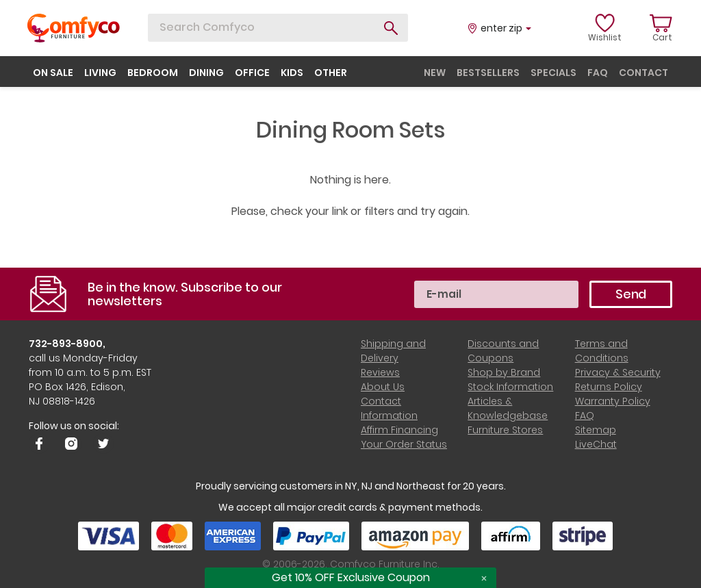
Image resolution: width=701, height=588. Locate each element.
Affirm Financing (399, 430)
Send (631, 294)
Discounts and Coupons (503, 351)
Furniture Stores (505, 430)
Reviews (380, 372)
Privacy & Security (618, 372)
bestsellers (488, 73)
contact (643, 73)
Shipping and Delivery (393, 351)
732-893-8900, (67, 344)
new (435, 73)
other (331, 73)
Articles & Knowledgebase (508, 408)
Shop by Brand (504, 372)
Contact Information (389, 408)
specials (553, 73)
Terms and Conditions (602, 351)
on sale (53, 73)
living (100, 73)
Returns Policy (609, 387)
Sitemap (596, 430)
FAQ (585, 416)
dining (206, 73)
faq (598, 73)
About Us (383, 387)
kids (292, 73)
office (252, 73)
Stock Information (510, 387)
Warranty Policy (613, 401)
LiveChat (596, 444)
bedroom (153, 73)
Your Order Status (404, 444)
